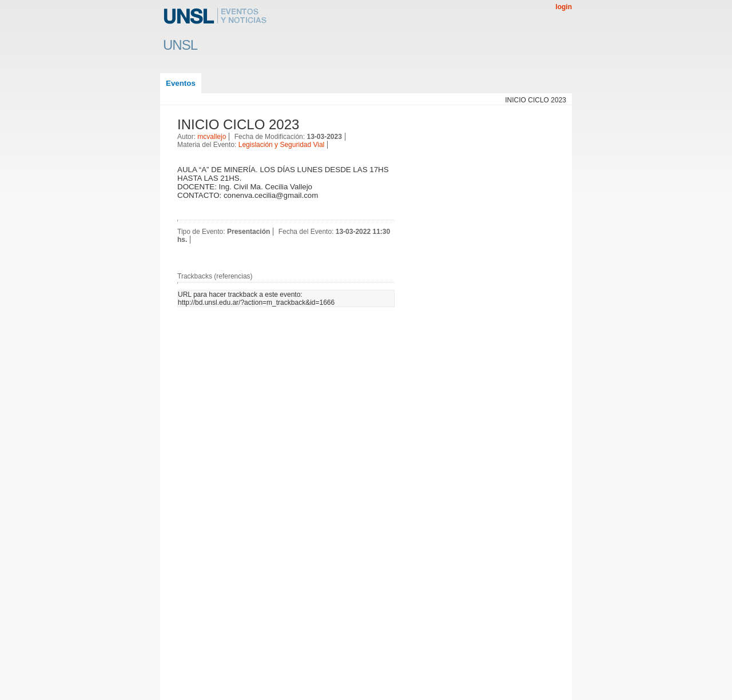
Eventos (181, 83)
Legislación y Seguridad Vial (282, 145)
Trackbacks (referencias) (215, 276)
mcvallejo (212, 137)
